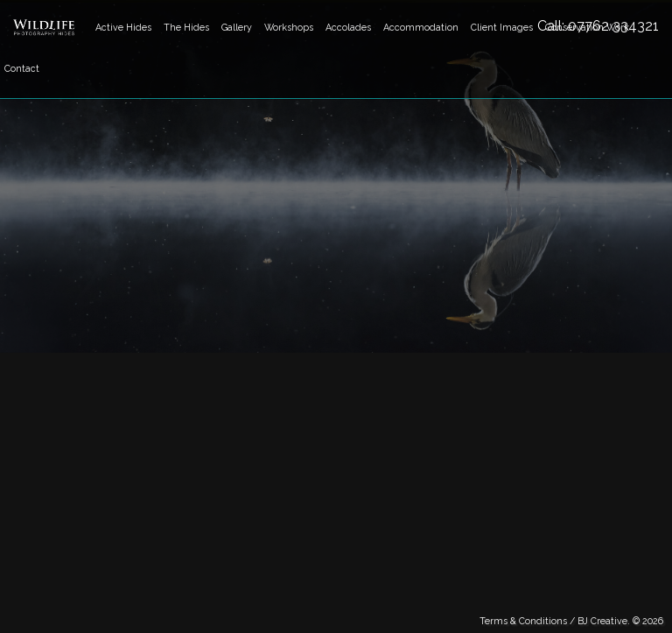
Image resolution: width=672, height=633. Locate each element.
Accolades (348, 27)
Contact (22, 68)
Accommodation (421, 27)
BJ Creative (602, 621)
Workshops (289, 27)
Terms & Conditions (523, 621)
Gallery (237, 27)
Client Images (502, 27)
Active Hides (123, 27)
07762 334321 (613, 26)
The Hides (186, 27)
